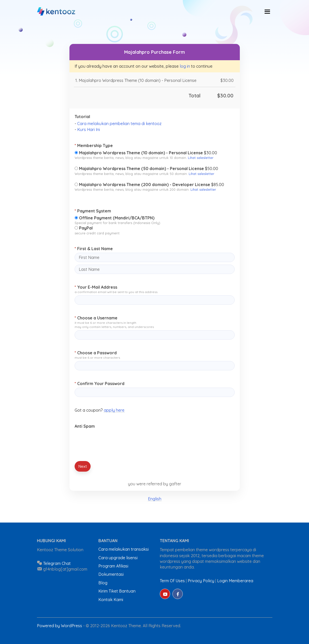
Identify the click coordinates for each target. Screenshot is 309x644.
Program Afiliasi (113, 566)
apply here (114, 410)
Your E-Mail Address (96, 287)
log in (185, 66)
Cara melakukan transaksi (124, 549)
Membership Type (94, 145)
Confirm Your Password (100, 384)
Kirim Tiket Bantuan (117, 591)
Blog (103, 583)
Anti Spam (85, 426)
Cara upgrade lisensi (118, 558)
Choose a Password (96, 353)
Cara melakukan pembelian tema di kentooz (119, 124)
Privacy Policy (201, 581)
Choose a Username (96, 318)
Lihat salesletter (201, 158)
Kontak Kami (111, 600)
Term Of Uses (172, 581)
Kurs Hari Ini (89, 129)
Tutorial (82, 117)
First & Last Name (94, 249)
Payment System (93, 211)
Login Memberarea (235, 581)
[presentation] (114, 441)
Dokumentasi (111, 574)
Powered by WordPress (60, 626)
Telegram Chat (57, 563)
